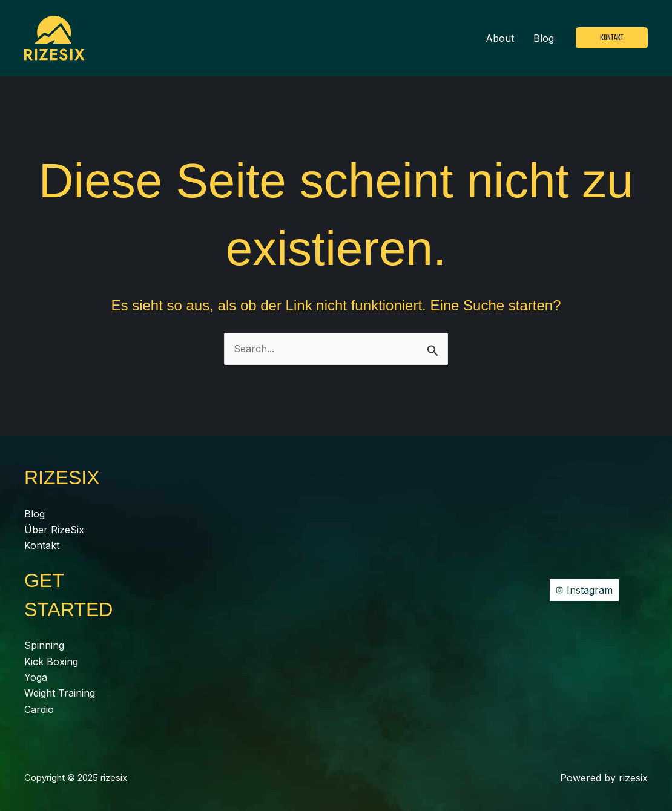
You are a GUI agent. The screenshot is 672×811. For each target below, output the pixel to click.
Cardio (39, 709)
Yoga (36, 677)
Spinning (44, 645)
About (500, 38)
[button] (612, 38)
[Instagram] (584, 590)
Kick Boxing (51, 662)
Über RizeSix (54, 530)
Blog (544, 38)
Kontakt (42, 545)
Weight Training (60, 693)
